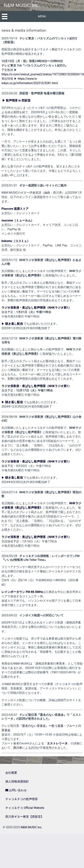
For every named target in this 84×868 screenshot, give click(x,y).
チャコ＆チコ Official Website (25, 808)
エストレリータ (57, 743)
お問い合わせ (16, 790)
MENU (42, 16)
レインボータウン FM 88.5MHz (22, 592)
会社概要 (11, 773)
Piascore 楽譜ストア (15, 209)
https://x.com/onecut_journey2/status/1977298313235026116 (43, 74)
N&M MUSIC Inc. (22, 5)
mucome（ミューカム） (18, 220)
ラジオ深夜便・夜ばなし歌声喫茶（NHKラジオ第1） (36, 308)
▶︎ (12, 324)
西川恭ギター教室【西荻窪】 (24, 817)
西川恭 (18, 748)
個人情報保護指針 (17, 781)
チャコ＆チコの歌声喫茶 (22, 799)
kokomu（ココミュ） (16, 241)
